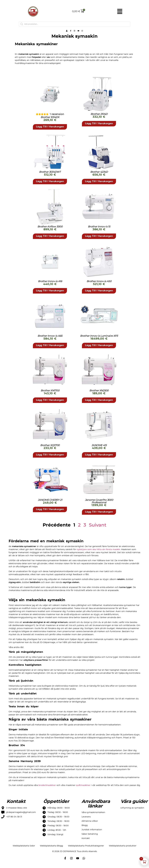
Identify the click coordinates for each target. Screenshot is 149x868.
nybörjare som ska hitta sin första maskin (98, 552)
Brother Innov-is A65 (50, 339)
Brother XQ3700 (50, 448)
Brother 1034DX (50, 120)
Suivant (98, 528)
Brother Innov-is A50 (99, 284)
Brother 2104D (99, 117)
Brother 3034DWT (50, 175)
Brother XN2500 (99, 393)
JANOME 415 (99, 448)
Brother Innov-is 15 (99, 229)
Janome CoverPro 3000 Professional (99, 504)
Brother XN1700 (50, 393)
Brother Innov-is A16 (50, 284)
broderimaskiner (47, 788)
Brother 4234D (99, 175)
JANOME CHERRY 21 (50, 503)
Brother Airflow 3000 (50, 229)
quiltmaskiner (83, 788)
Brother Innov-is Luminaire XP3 (99, 339)
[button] (50, 130)
